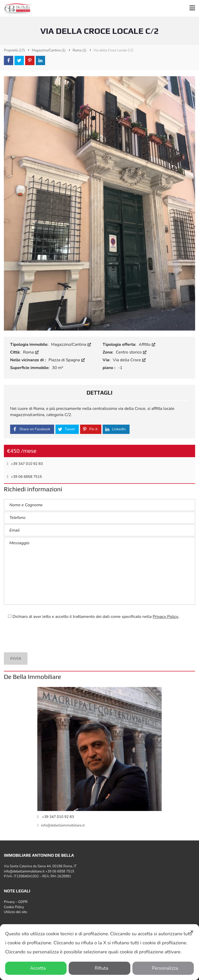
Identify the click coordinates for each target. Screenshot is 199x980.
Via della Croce (129, 360)
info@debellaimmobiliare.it (61, 825)
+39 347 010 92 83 (25, 464)
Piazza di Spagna (67, 360)
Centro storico (131, 352)
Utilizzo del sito (15, 912)
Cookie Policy (14, 907)
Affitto (147, 344)
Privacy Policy (165, 617)
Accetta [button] (36, 968)
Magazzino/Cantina (71, 344)
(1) (49, 50)
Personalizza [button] (163, 968)
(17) (14, 50)
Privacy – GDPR (16, 902)
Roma (31, 352)
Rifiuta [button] (99, 968)
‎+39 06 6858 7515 (24, 477)
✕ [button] (192, 932)
